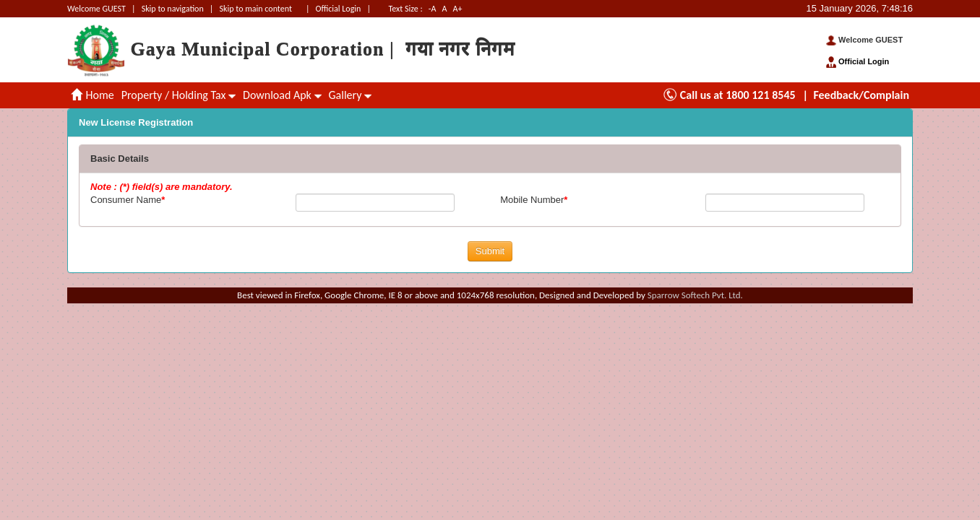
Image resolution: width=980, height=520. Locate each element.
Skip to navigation (173, 9)
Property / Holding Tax (179, 95)
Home (93, 95)
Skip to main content (256, 9)
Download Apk (282, 95)
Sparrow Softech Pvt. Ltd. (695, 295)
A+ (458, 9)
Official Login (339, 9)
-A (433, 9)
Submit (490, 251)
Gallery (351, 95)
